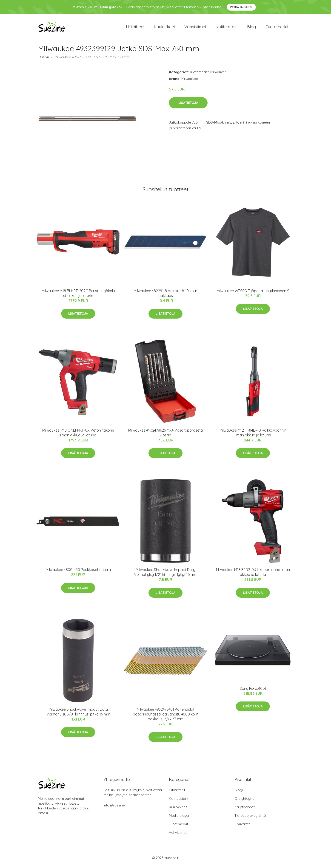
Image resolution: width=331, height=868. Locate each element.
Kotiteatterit (227, 28)
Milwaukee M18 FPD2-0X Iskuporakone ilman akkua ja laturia (253, 575)
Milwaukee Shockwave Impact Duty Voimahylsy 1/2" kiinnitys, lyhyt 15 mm (166, 575)
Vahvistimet (195, 28)
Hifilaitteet (135, 28)
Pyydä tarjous (241, 7)
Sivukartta (243, 826)
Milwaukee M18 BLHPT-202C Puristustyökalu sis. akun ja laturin (78, 295)
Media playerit (180, 818)
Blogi (252, 28)
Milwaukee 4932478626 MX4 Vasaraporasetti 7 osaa (165, 435)
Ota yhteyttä (244, 801)
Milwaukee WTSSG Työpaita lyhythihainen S (253, 293)
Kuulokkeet (164, 28)
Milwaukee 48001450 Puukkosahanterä (78, 572)
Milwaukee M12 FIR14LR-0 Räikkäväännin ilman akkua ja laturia (253, 435)
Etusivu (43, 59)
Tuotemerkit (277, 28)
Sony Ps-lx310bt (253, 691)
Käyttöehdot (245, 809)
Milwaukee (219, 74)
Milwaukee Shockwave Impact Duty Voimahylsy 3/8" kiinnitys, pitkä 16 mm (78, 714)
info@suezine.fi (116, 807)
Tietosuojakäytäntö (250, 818)
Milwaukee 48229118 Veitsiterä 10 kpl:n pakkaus (165, 295)
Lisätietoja (188, 105)
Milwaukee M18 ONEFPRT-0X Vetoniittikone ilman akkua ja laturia (78, 435)
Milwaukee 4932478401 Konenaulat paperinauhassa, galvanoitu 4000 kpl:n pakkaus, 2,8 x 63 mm (166, 716)
